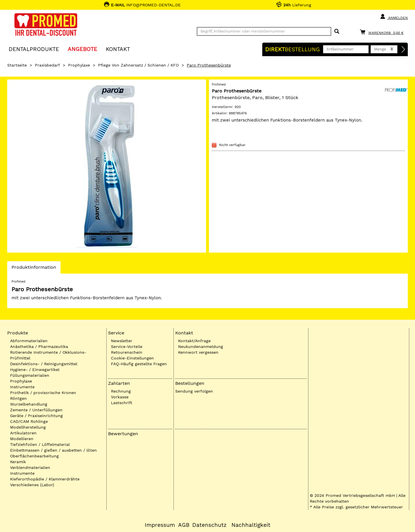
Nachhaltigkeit (251, 525)
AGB (184, 525)
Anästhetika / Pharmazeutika (39, 347)
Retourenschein (127, 352)
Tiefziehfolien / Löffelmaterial (40, 444)
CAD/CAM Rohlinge (29, 421)
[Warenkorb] (383, 32)
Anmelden (394, 17)
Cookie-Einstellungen (132, 358)
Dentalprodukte (34, 49)
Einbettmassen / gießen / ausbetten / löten (53, 450)
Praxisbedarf (47, 65)
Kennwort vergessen (198, 352)
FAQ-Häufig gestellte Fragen (139, 364)
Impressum (160, 525)
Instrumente (22, 387)
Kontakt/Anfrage (194, 341)
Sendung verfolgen (194, 391)
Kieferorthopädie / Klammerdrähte (45, 479)
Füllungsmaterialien (30, 375)
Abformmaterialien (29, 341)
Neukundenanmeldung (201, 347)
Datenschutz (209, 525)
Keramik (18, 462)
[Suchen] (337, 32)
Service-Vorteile (127, 347)
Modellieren (22, 439)
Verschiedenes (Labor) (32, 485)
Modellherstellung (28, 427)
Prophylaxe (79, 65)
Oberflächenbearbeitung (34, 456)
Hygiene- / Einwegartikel (35, 370)
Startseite (17, 65)
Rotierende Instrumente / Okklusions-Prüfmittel (48, 355)
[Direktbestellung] (403, 50)
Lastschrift (122, 403)
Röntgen (18, 398)
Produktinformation (34, 269)
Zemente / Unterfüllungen (36, 410)
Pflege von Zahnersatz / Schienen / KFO (138, 65)
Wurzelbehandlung (29, 404)
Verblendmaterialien (30, 467)
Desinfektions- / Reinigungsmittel (44, 364)
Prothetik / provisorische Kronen (43, 393)
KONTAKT (118, 49)
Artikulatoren (23, 433)
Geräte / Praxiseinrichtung (36, 416)
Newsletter (122, 341)
